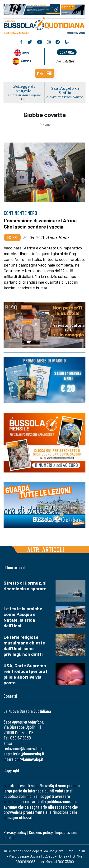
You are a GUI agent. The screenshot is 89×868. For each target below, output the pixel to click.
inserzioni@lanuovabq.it (23, 759)
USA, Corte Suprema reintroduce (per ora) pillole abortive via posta (25, 674)
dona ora (67, 52)
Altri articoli (46, 549)
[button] (45, 73)
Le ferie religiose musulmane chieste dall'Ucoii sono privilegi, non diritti (24, 646)
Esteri (12, 237)
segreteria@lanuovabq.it (24, 754)
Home (44, 124)
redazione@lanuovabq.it (24, 748)
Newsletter (66, 61)
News (26, 52)
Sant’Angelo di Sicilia (65, 90)
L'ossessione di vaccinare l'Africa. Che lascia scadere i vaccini (41, 223)
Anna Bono (57, 237)
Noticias (26, 61)
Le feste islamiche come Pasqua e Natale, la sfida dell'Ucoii (23, 617)
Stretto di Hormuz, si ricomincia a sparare (25, 586)
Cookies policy (41, 832)
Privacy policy (15, 832)
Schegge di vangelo (24, 88)
